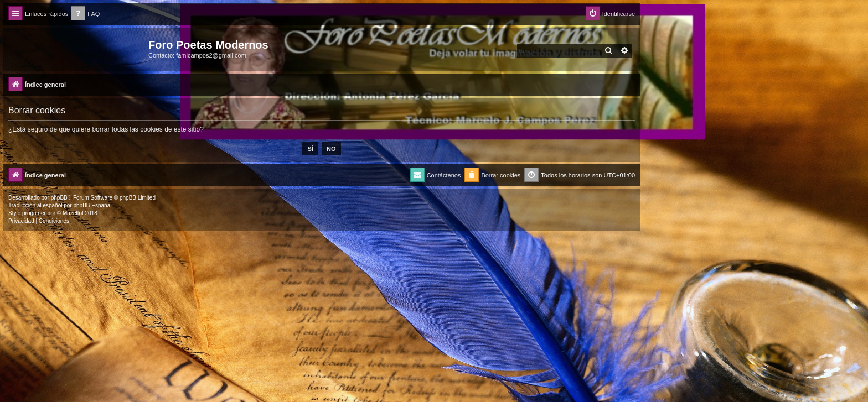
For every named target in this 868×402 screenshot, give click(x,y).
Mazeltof (73, 213)
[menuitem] (85, 14)
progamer (34, 213)
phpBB (59, 198)
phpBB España (92, 205)
